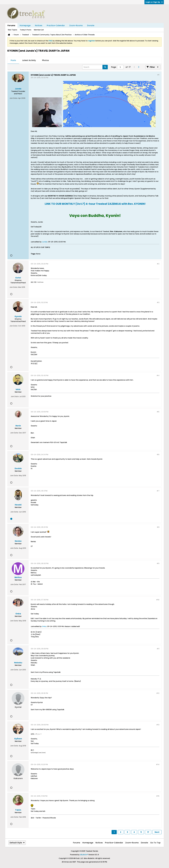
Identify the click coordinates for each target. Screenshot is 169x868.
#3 (158, 302)
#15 (158, 796)
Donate (91, 25)
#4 (158, 375)
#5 (158, 412)
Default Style (17, 843)
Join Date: (14, 98)
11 (141, 832)
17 (148, 832)
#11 (158, 649)
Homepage (25, 25)
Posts (13, 60)
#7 (158, 491)
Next (157, 832)
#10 (158, 600)
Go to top (155, 843)
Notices (39, 25)
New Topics (13, 30)
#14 (158, 764)
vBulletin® (84, 855)
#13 (158, 725)
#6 (158, 455)
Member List (39, 30)
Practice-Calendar (56, 25)
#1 (158, 75)
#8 (158, 527)
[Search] (95, 67)
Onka (44, 626)
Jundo (44, 242)
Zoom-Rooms (76, 25)
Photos (45, 60)
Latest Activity (29, 60)
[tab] (13, 60)
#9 (158, 563)
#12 (158, 693)
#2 (158, 264)
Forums (11, 25)
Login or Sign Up (154, 2)
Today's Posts (26, 30)
